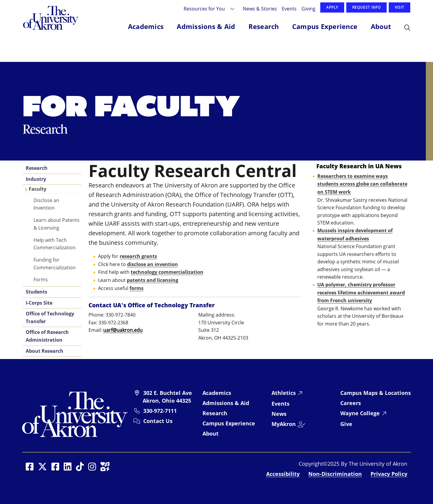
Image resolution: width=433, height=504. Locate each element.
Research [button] (264, 26)
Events (289, 9)
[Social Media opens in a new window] (30, 467)
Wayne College (360, 413)
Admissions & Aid (226, 403)
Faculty (38, 189)
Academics (217, 393)
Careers (351, 403)
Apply (332, 7)
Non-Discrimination (335, 474)
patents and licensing (153, 280)
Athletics (284, 393)
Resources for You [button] (205, 9)
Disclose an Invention (46, 204)
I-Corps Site (39, 303)
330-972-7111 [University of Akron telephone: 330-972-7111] (160, 411)
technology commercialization (167, 272)
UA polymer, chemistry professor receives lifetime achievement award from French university (361, 293)
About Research (45, 351)
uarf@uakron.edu (123, 330)
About (211, 433)
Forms (41, 279)
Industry (36, 179)
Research (37, 168)
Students (36, 292)
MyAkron (284, 424)
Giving (308, 9)
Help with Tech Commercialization (55, 244)
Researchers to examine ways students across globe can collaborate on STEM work (362, 184)
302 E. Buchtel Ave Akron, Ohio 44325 (167, 397)
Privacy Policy (389, 474)
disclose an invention (153, 264)
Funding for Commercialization (55, 264)
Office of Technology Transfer (50, 317)
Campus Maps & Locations (376, 393)
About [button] (381, 26)
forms (137, 288)
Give (346, 424)
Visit (400, 7)
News (279, 414)
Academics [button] (146, 26)
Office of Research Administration (47, 336)
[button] (407, 28)
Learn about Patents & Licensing (57, 224)
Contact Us (158, 421)
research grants (138, 256)
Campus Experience (229, 423)
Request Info (366, 7)
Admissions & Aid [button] (206, 26)
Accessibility (283, 474)
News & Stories (260, 9)
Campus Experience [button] (325, 26)
